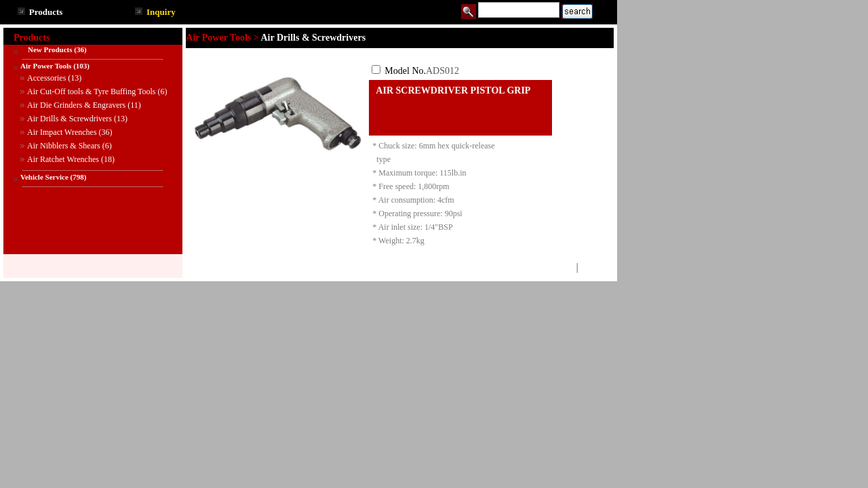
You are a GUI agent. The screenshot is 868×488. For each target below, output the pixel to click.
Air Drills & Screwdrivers (70, 119)
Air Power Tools (46, 66)
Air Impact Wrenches (62, 132)
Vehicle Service (44, 177)
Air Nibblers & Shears (64, 146)
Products (46, 12)
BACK (593, 268)
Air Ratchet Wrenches (63, 159)
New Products (46, 49)
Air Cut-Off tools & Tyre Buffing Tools (91, 91)
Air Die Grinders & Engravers (76, 105)
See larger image (277, 171)
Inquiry (161, 12)
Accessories (46, 78)
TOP (564, 268)
